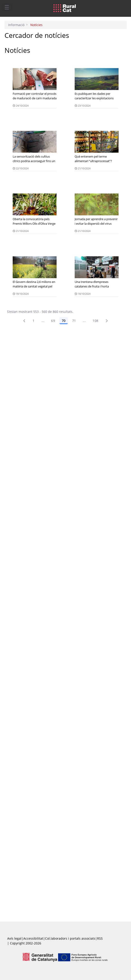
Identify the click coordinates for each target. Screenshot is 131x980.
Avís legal (14, 938)
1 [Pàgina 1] (33, 321)
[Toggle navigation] (7, 7)
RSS (100, 938)
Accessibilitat (33, 938)
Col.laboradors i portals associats (70, 938)
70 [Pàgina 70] (64, 321)
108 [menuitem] (95, 321)
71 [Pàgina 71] (74, 321)
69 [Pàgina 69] (53, 321)
